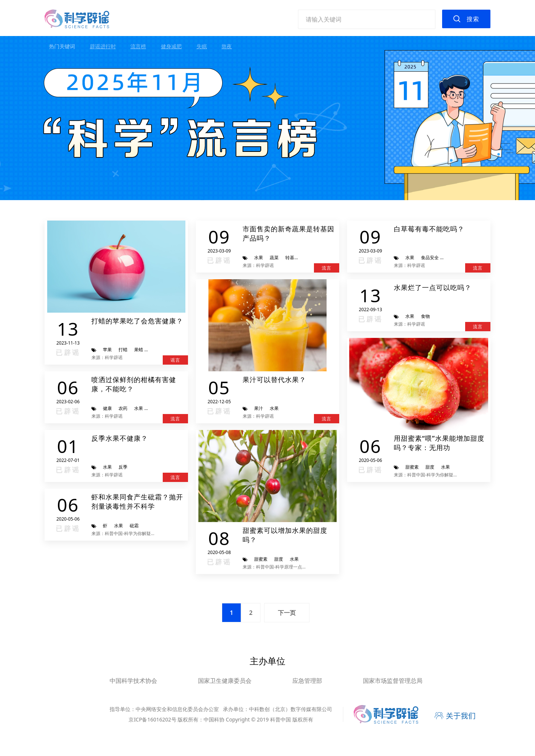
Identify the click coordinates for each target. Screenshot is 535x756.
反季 (123, 467)
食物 (425, 316)
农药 (123, 408)
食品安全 (430, 258)
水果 (259, 258)
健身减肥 (171, 46)
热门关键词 (62, 46)
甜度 (279, 559)
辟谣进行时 (103, 46)
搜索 (473, 19)
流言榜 (138, 46)
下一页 (287, 613)
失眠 (202, 46)
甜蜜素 (261, 559)
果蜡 (139, 350)
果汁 (259, 408)
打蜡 (123, 350)
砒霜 (134, 526)
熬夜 (227, 46)
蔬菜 (274, 258)
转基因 (292, 258)
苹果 (107, 350)
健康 (107, 408)
